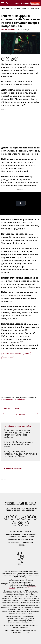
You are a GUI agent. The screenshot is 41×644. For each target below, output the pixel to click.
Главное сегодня (11, 408)
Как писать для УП (15, 542)
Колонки (26, 9)
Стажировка (28, 542)
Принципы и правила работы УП (20, 540)
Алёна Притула (29, 620)
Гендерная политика (26, 537)
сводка (15, 82)
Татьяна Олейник (8, 30)
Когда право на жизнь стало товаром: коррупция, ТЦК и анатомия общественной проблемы (17, 434)
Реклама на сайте (17, 531)
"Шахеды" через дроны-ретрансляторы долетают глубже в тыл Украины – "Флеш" (20, 454)
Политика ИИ (11, 537)
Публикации (15, 9)
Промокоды (20, 545)
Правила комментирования (13, 400)
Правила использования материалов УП (20, 534)
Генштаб (27, 354)
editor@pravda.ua (27, 622)
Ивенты (28, 531)
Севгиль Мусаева (27, 618)
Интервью (35, 9)
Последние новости (13, 469)
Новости (5, 9)
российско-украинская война (12, 354)
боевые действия (8, 358)
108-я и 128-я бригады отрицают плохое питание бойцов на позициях (19, 444)
